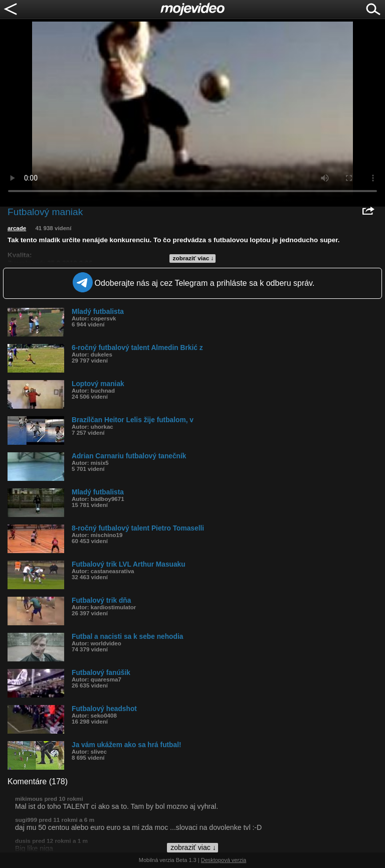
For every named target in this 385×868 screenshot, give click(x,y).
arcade (17, 228)
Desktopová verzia (224, 860)
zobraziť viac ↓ (194, 258)
